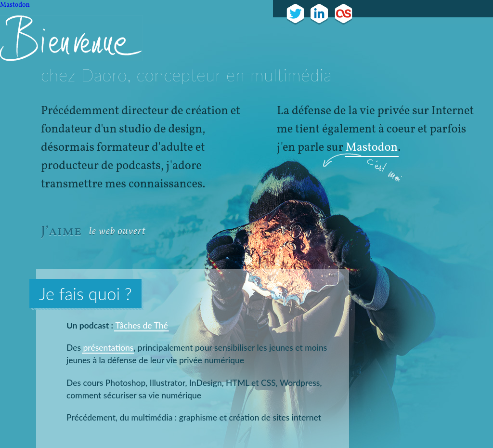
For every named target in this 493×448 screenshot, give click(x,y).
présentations (108, 348)
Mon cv (319, 14)
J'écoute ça (344, 14)
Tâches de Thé (141, 325)
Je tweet (295, 14)
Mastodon (15, 5)
